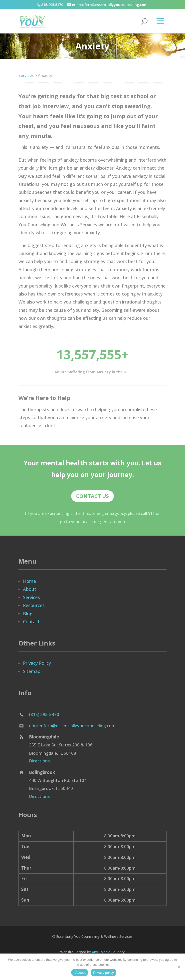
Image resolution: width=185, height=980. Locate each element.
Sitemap (32, 671)
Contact (31, 622)
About (30, 589)
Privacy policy (103, 973)
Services (26, 75)
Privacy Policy (37, 663)
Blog (28, 614)
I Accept (80, 973)
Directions (39, 761)
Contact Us (92, 496)
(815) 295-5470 (44, 714)
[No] (179, 967)
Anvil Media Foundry (108, 952)
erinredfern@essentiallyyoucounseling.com (72, 726)
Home (29, 581)
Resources (34, 605)
